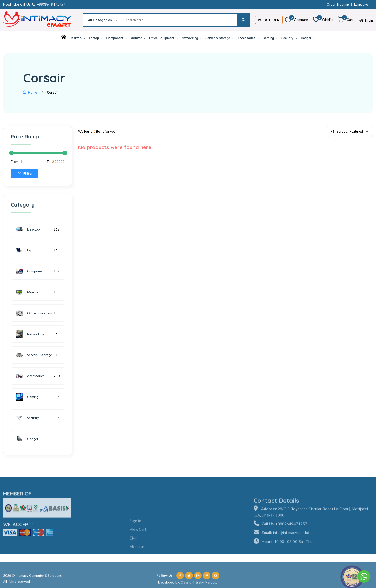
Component (117, 38)
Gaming (270, 38)
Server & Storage (220, 38)
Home (30, 92)
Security (289, 38)
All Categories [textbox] (100, 20)
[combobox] (103, 20)
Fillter (25, 174)
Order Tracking (338, 4)
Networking (192, 38)
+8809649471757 (49, 4)
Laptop (96, 38)
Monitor (138, 38)
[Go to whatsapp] (364, 576)
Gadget (308, 38)
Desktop (78, 38)
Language (363, 4)
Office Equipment (164, 38)
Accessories (248, 38)
